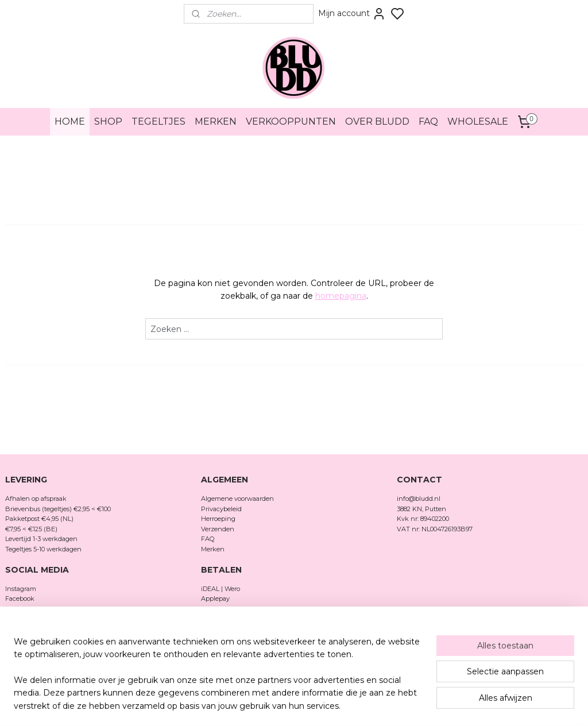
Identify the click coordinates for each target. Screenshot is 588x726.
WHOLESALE (478, 121)
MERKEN (216, 121)
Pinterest (19, 619)
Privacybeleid (221, 509)
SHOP (108, 121)
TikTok (16, 609)
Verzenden (218, 529)
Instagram (21, 589)
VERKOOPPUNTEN (291, 121)
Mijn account (352, 14)
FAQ (428, 121)
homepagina (341, 296)
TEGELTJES (158, 121)
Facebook (21, 598)
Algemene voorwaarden (237, 499)
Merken (213, 549)
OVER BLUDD (377, 121)
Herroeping (218, 519)
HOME (70, 121)
